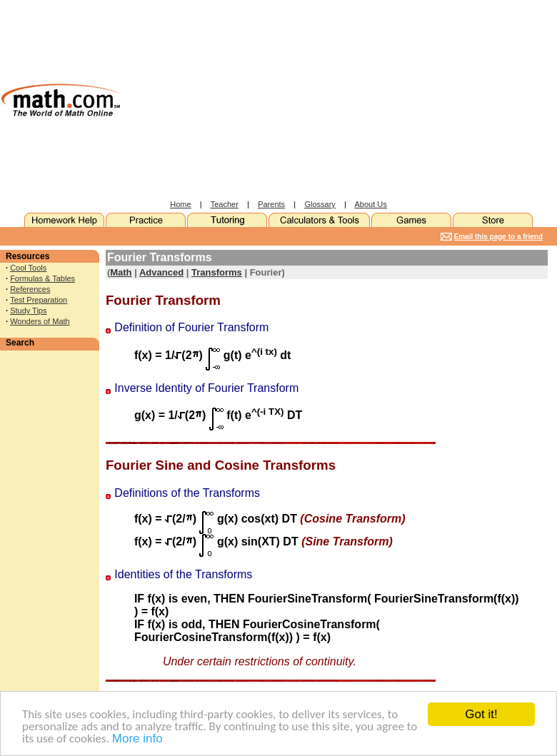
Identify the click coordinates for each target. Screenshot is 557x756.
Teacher (225, 204)
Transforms (217, 272)
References (30, 289)
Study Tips (28, 311)
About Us (371, 204)
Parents (271, 204)
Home (180, 204)
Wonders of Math (40, 321)
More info (137, 739)
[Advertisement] (308, 100)
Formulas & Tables (42, 278)
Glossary (320, 204)
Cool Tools (28, 268)
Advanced (161, 272)
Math (121, 272)
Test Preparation (39, 300)
